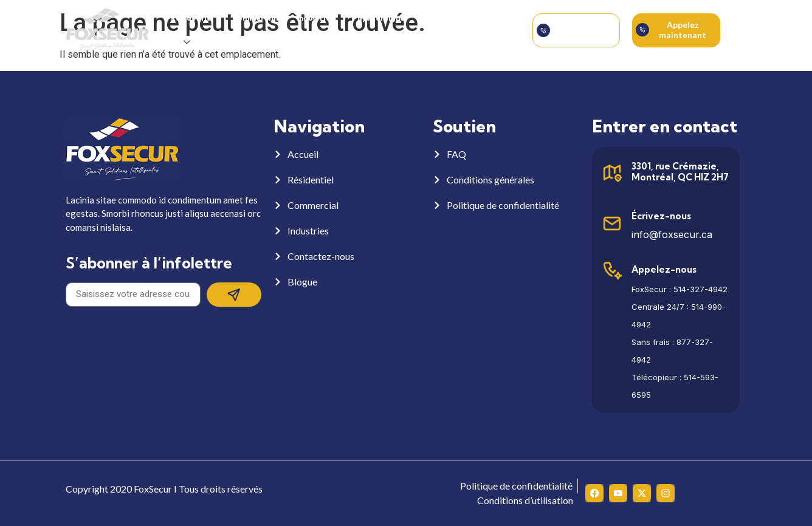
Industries (315, 18)
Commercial (255, 18)
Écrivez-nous (661, 216)
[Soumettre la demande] (543, 30)
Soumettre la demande (583, 30)
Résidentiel (192, 18)
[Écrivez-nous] (612, 224)
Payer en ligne (379, 18)
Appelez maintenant (683, 30)
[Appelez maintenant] (642, 30)
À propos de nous (454, 18)
